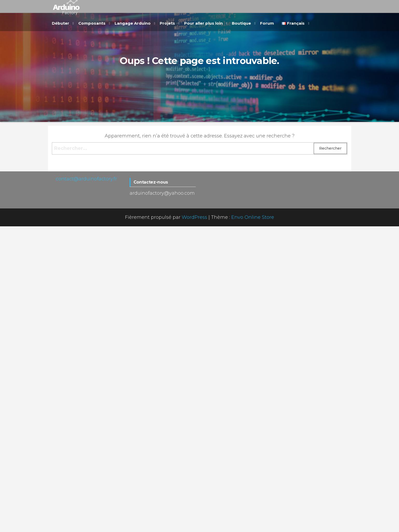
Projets (167, 23)
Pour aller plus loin (203, 23)
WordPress (194, 217)
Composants (92, 23)
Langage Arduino (133, 23)
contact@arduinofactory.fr (86, 179)
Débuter (61, 23)
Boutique (241, 23)
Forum (267, 23)
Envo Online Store (253, 217)
